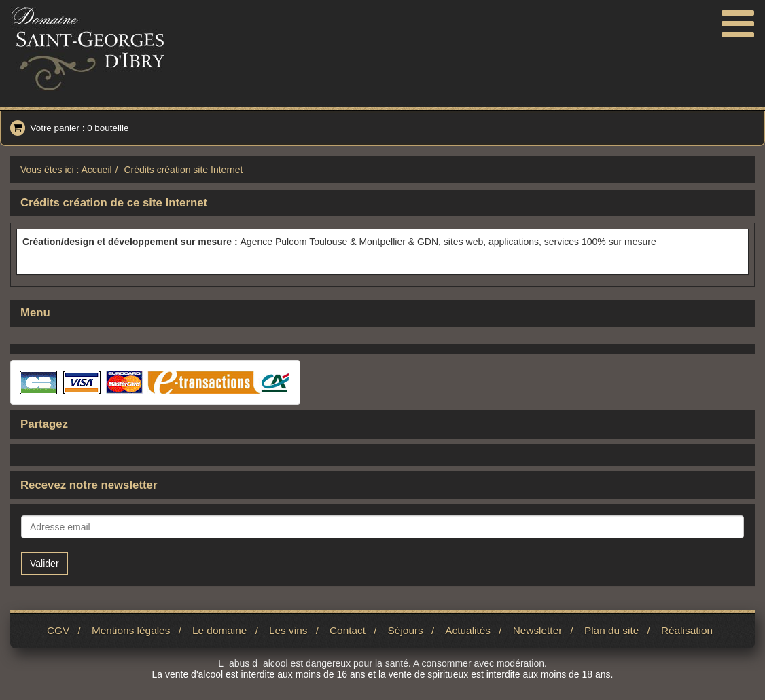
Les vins (288, 630)
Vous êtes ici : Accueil (66, 170)
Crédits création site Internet (183, 170)
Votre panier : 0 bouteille (69, 128)
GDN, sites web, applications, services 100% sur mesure (537, 242)
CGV (58, 630)
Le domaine (219, 630)
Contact (348, 630)
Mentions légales (131, 630)
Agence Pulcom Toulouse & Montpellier (323, 242)
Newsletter (538, 630)
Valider (45, 564)
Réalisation (687, 630)
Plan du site (611, 630)
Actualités (468, 630)
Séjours (406, 630)
